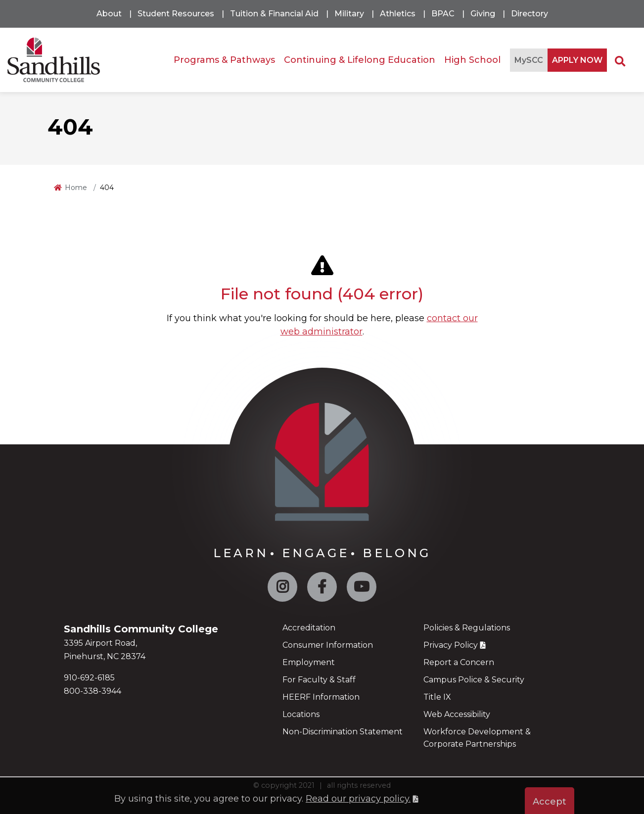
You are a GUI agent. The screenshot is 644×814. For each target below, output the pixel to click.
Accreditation (309, 628)
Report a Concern (459, 662)
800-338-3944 (92, 691)
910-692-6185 (89, 678)
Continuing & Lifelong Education (360, 60)
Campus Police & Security (474, 680)
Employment (309, 662)
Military (349, 14)
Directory (529, 14)
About (109, 14)
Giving (483, 14)
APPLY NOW (577, 60)
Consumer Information (328, 645)
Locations (301, 714)
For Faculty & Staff (319, 680)
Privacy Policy (451, 645)
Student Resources (176, 14)
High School (472, 60)
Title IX (437, 697)
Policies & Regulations (467, 628)
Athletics (398, 14)
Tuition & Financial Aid (274, 14)
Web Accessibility (457, 714)
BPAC (443, 14)
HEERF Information (321, 697)
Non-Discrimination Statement (343, 732)
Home (76, 188)
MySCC (529, 60)
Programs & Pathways (224, 60)
